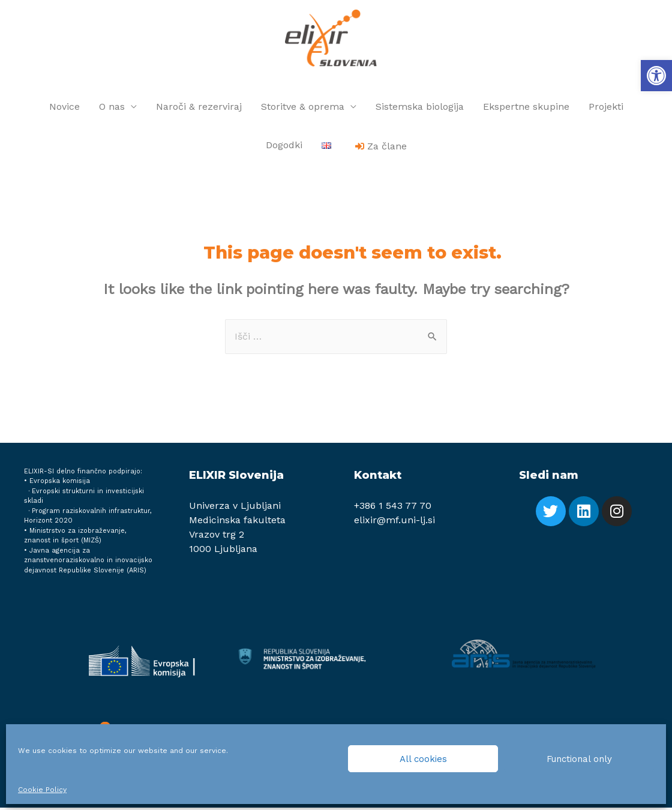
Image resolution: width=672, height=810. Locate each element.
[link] (656, 76)
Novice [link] (64, 109)
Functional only (579, 759)
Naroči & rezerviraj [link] (199, 109)
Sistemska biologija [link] (420, 109)
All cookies (423, 759)
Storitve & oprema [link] (303, 109)
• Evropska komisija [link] (57, 483)
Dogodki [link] (284, 147)
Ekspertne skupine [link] (526, 109)
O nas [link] (112, 109)
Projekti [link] (606, 109)
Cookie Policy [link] (42, 790)
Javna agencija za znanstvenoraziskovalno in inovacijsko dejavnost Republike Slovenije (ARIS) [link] (88, 563)
